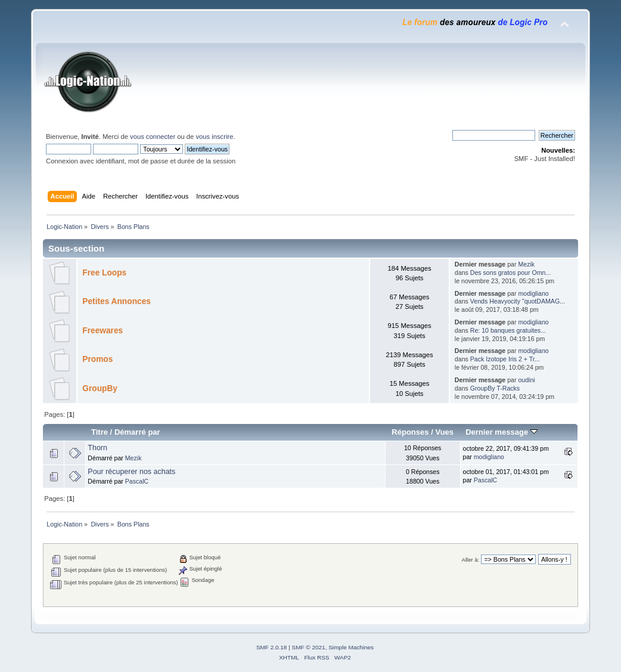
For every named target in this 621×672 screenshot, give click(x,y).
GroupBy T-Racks (495, 388)
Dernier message (502, 432)
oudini (526, 380)
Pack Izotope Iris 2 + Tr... (505, 359)
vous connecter (153, 137)
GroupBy (100, 388)
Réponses (410, 432)
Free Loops (104, 273)
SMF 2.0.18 (272, 647)
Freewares (103, 331)
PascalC (137, 481)
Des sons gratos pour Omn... (510, 272)
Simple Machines (351, 647)
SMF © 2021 (309, 647)
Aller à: (471, 560)
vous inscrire (214, 137)
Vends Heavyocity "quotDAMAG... (518, 301)
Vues (444, 432)
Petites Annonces (117, 301)
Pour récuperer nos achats (131, 472)
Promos (97, 359)
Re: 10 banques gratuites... (508, 330)
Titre (100, 432)
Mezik (526, 264)
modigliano (533, 293)
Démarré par (137, 432)
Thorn (97, 448)
